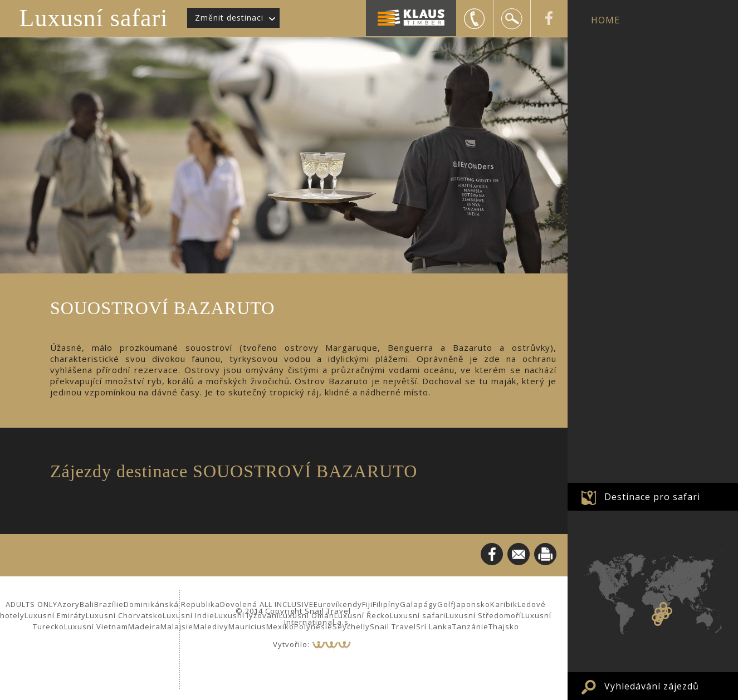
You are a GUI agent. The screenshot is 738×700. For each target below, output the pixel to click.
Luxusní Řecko (362, 615)
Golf (446, 604)
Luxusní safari (94, 18)
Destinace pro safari (652, 497)
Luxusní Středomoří (483, 615)
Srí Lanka (434, 626)
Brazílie (109, 604)
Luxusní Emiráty (55, 615)
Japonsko (472, 604)
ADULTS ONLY (31, 604)
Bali (87, 604)
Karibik (504, 604)
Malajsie (177, 626)
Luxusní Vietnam (96, 626)
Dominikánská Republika (172, 604)
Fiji (367, 604)
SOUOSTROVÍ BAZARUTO (665, 615)
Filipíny (386, 604)
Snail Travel (393, 626)
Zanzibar (668, 611)
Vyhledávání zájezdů (652, 686)
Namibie (656, 618)
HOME (605, 20)
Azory (69, 604)
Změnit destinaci (229, 18)
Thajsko (504, 626)
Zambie (658, 611)
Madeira (144, 626)
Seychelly (351, 626)
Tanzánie (470, 626)
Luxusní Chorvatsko (124, 615)
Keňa (663, 606)
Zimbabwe (661, 616)
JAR (658, 622)
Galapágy (419, 604)
